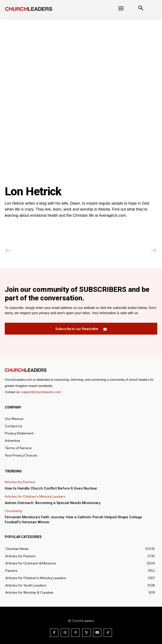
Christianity (13, 511)
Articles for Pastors (20, 482)
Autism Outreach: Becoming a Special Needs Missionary (53, 503)
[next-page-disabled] (153, 251)
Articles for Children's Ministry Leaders (35, 497)
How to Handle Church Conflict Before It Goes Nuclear (51, 488)
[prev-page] (8, 251)
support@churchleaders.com (41, 392)
